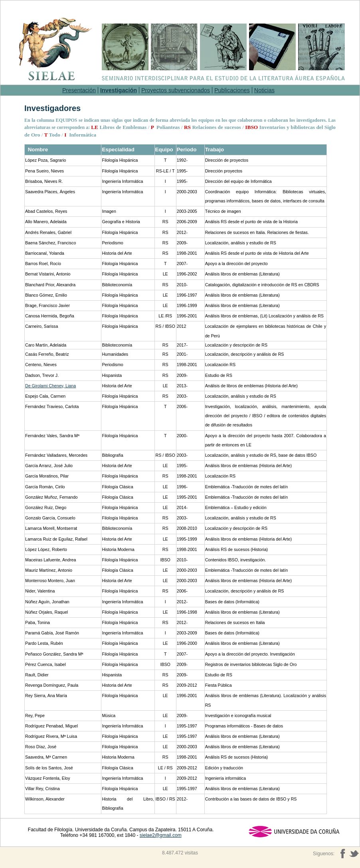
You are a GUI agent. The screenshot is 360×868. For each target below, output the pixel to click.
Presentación (79, 90)
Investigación (119, 90)
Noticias (264, 90)
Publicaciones (232, 90)
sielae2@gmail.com (161, 835)
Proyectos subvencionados (176, 90)
